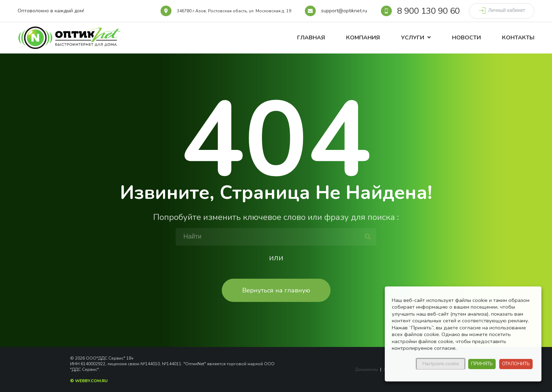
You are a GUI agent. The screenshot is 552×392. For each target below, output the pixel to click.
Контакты (518, 38)
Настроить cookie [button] (441, 364)
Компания (363, 38)
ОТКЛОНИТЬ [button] (516, 364)
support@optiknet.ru (344, 11)
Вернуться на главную (276, 290)
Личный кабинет (502, 11)
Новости (466, 38)
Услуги (413, 38)
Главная (311, 38)
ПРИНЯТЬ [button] (482, 364)
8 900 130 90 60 (428, 11)
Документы (367, 369)
